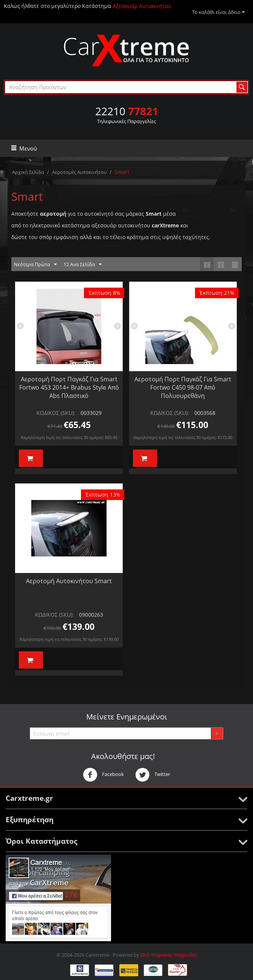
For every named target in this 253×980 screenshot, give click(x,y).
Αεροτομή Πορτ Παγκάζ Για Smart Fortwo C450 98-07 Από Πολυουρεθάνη (183, 387)
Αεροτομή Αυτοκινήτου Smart (69, 581)
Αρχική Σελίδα (28, 172)
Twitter (153, 775)
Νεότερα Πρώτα (35, 265)
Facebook (103, 775)
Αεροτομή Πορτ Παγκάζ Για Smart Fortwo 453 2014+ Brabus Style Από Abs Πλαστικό (69, 387)
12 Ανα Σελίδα (83, 265)
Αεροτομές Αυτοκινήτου (79, 172)
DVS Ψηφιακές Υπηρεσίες (168, 955)
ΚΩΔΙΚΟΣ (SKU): (56, 413)
